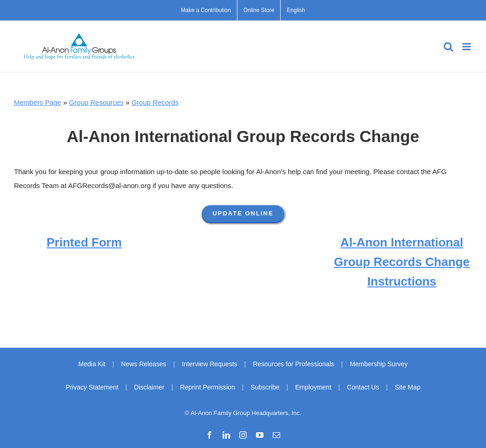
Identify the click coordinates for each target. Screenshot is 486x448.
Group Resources (96, 102)
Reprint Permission (207, 387)
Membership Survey (379, 364)
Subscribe (265, 387)
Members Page (38, 102)
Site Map (408, 387)
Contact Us (363, 387)
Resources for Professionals (293, 364)
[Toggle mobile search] (448, 47)
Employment (313, 387)
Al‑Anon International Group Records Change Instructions (402, 262)
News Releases (144, 364)
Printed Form (84, 242)
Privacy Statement (92, 387)
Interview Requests (209, 364)
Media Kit (92, 364)
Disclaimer (149, 387)
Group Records (155, 102)
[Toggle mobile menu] (467, 47)
